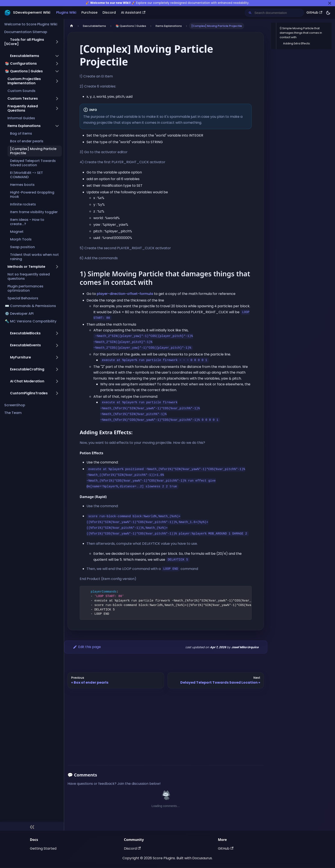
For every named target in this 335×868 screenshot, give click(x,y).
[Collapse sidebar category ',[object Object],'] (57, 56)
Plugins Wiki (66, 12)
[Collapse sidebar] (32, 826)
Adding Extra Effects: (297, 43)
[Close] (330, 3)
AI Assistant (133, 12)
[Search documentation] (278, 13)
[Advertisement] (166, 725)
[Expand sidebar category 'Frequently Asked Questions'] (57, 108)
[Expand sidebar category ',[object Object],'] (57, 333)
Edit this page (87, 647)
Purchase (89, 12)
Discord (109, 12)
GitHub (314, 12)
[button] (32, 42)
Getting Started (43, 848)
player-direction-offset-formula (125, 294)
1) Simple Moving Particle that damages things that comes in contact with (301, 33)
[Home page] (72, 26)
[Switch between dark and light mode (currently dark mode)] (328, 13)
